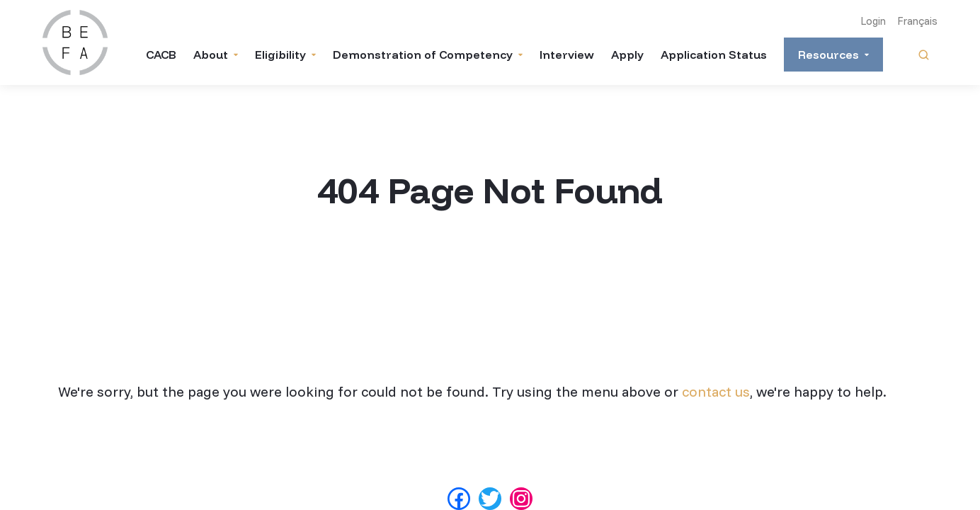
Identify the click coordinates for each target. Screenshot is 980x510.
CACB (161, 55)
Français (917, 21)
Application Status (714, 55)
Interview (567, 55)
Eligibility (280, 55)
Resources (828, 55)
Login (873, 21)
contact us (716, 391)
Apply (627, 55)
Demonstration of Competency (423, 55)
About (211, 55)
